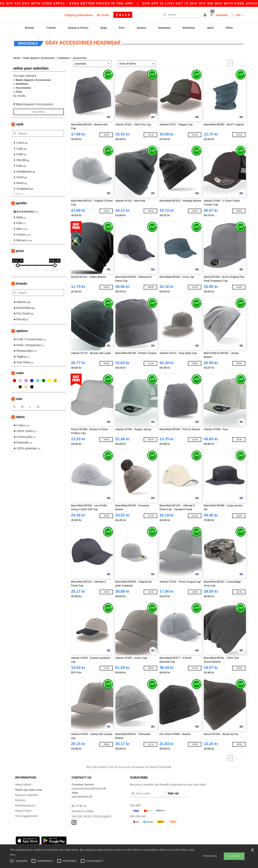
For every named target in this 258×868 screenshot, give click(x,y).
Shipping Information (79, 15)
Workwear (189, 28)
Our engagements (26, 816)
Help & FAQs (23, 811)
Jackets (141, 28)
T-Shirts (51, 28)
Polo (122, 28)
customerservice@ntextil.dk (89, 789)
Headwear (164, 28)
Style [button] (20, 124)
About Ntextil (23, 785)
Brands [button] (21, 284)
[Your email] (148, 793)
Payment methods (27, 795)
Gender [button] (21, 203)
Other (229, 28)
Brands (30, 28)
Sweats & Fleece (78, 28)
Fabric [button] (21, 417)
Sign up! (173, 793)
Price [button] (20, 251)
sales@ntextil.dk (82, 797)
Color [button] (20, 373)
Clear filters (38, 112)
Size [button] (19, 399)
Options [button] (22, 331)
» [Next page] (243, 63)
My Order (103, 15)
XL (38, 407)
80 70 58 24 (79, 806)
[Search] (181, 15)
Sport (210, 28)
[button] (206, 15)
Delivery (20, 800)
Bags (104, 28)
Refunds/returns (25, 806)
